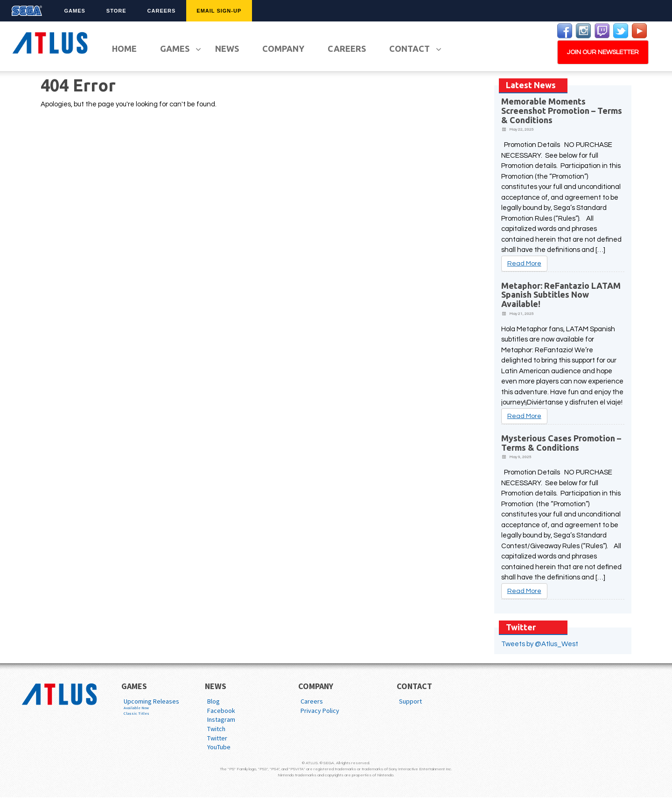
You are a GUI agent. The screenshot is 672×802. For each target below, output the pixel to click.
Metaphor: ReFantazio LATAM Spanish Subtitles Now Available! (561, 295)
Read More (524, 264)
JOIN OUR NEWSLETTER (603, 52)
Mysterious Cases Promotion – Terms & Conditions (561, 443)
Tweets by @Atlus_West (540, 644)
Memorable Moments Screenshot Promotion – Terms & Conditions (562, 111)
